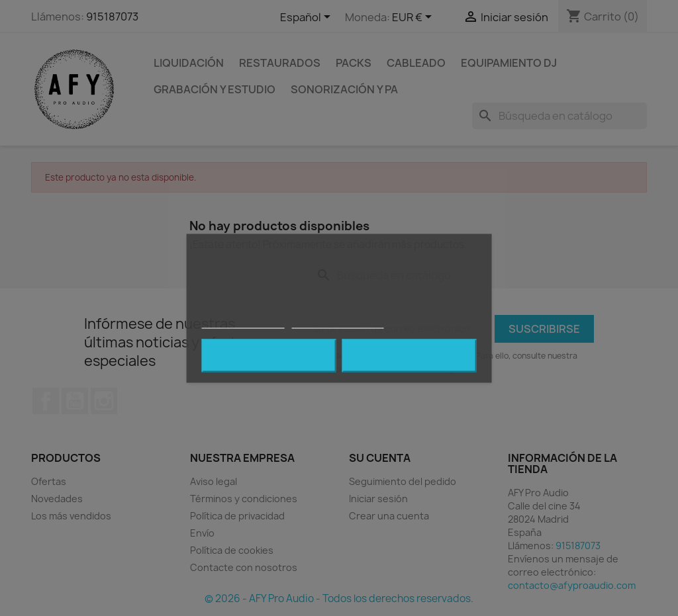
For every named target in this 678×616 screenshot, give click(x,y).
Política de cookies (243, 322)
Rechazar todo (269, 355)
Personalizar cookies (338, 322)
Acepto (409, 355)
